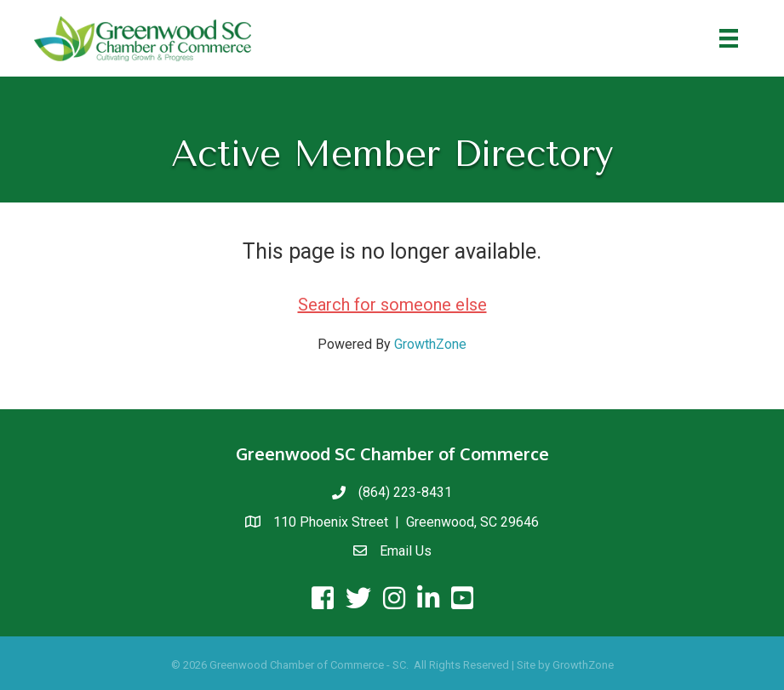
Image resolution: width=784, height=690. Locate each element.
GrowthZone (430, 344)
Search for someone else (392, 305)
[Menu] (729, 38)
